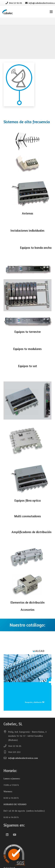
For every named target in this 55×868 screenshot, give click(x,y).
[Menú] (51, 12)
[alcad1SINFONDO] (27, 30)
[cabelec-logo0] (8, 12)
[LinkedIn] (7, 835)
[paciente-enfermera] (27, 38)
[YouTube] (15, 835)
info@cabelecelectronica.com (23, 758)
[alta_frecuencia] (27, 53)
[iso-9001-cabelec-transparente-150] (27, 855)
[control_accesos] (27, 46)
